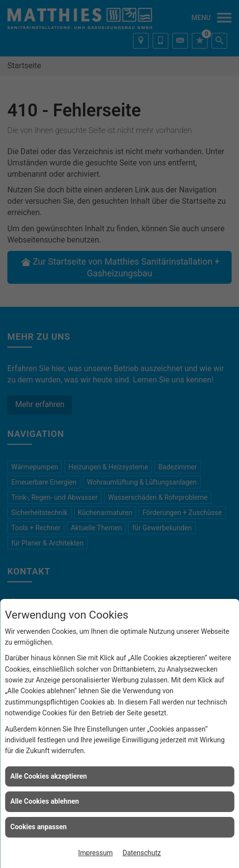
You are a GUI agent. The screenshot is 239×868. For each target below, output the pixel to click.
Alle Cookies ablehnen (45, 801)
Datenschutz (142, 853)
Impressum (95, 853)
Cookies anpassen (39, 827)
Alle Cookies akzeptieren (49, 776)
